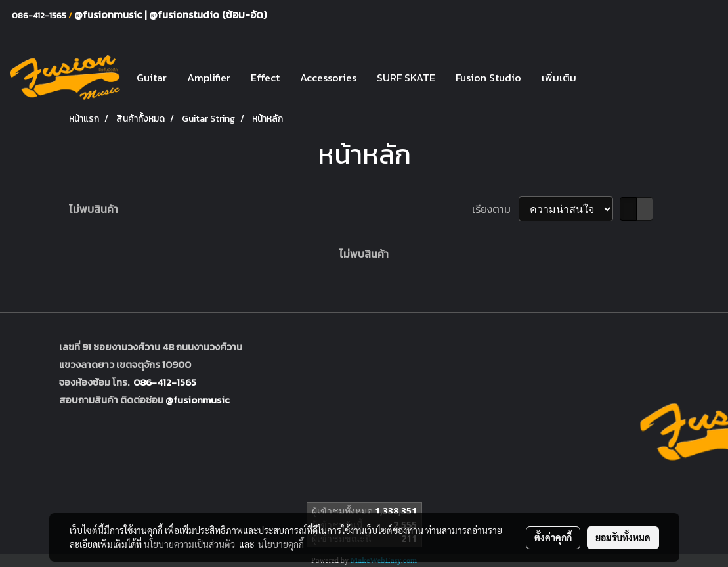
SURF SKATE (406, 78)
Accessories (328, 78)
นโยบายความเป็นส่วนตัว (189, 544)
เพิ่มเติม (559, 78)
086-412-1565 (165, 382)
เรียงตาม (495, 209)
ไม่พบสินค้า (94, 209)
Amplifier (209, 78)
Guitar (152, 78)
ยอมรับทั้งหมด (623, 537)
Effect (265, 78)
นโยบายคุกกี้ (281, 544)
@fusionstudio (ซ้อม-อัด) (208, 14)
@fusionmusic (109, 14)
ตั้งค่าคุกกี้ (553, 537)
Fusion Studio (488, 78)
